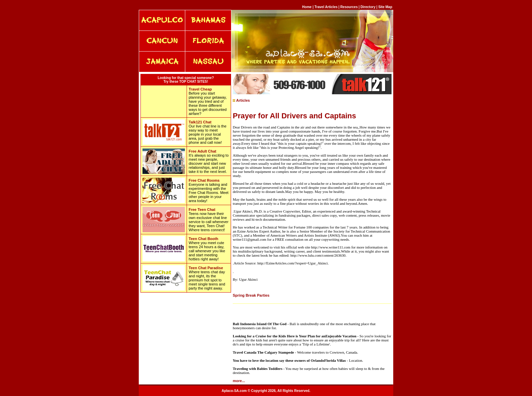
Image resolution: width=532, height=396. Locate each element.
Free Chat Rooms (204, 180)
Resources (349, 7)
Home (307, 7)
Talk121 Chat (200, 122)
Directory (368, 7)
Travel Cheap (200, 89)
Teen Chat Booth (203, 239)
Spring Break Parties (251, 295)
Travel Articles (327, 7)
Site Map (385, 7)
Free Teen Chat (202, 210)
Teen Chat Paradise (206, 268)
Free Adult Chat (203, 151)
